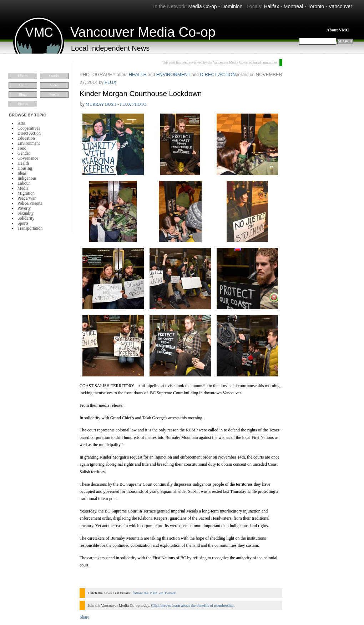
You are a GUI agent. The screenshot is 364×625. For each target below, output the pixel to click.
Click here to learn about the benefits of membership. (193, 605)
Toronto (316, 6)
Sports (23, 223)
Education (26, 138)
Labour (24, 183)
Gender (24, 153)
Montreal (293, 6)
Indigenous (27, 178)
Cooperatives (29, 128)
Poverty (24, 208)
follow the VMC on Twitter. (154, 593)
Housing (25, 168)
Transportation (30, 228)
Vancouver (340, 6)
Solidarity (26, 218)
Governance (28, 158)
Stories (54, 76)
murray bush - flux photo (116, 104)
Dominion (232, 6)
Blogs (23, 94)
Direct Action (29, 133)
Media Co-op (202, 6)
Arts (21, 123)
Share (84, 617)
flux (110, 82)
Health (23, 163)
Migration (26, 193)
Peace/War (27, 198)
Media (23, 188)
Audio (23, 85)
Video (54, 85)
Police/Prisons (30, 203)
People (54, 94)
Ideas (22, 173)
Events (23, 76)
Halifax (271, 6)
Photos (23, 104)
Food (22, 148)
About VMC (338, 30)
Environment (29, 143)
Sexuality (26, 213)
